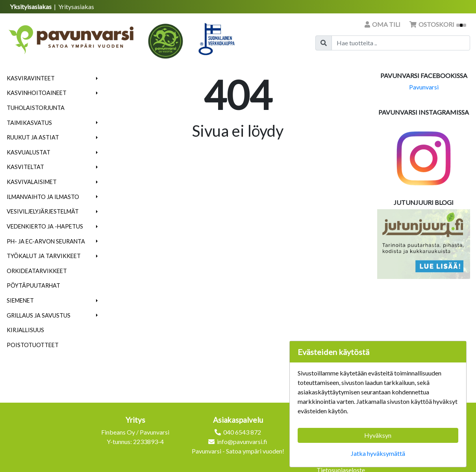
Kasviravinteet (31, 78)
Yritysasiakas (76, 7)
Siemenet (20, 300)
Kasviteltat (25, 167)
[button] (97, 78)
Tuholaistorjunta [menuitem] (36, 108)
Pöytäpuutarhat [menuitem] (33, 285)
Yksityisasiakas (31, 7)
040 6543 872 (242, 432)
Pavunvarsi (424, 87)
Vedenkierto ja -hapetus (45, 226)
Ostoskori (438, 24)
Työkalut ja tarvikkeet (44, 256)
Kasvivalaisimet (32, 182)
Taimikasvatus (29, 123)
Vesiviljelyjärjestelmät (43, 211)
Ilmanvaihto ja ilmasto (43, 197)
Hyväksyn (378, 435)
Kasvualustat (29, 152)
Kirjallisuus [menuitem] (25, 330)
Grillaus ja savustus (39, 315)
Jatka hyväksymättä (378, 453)
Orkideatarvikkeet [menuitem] (37, 271)
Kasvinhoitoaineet (37, 93)
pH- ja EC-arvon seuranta (46, 241)
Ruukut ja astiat (33, 137)
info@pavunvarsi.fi (242, 441)
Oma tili (383, 24)
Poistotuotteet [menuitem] (33, 345)
